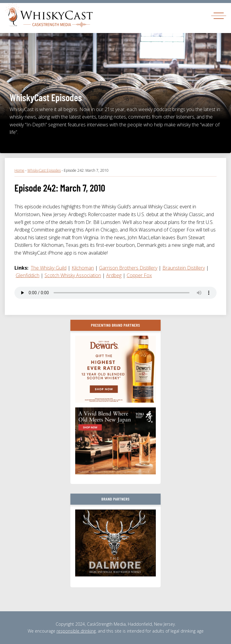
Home (19, 170)
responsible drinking (76, 631)
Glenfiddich (28, 275)
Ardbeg (114, 275)
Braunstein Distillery (184, 268)
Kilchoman (83, 268)
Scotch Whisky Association (73, 275)
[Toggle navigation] (219, 15)
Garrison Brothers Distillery (128, 268)
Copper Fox (139, 275)
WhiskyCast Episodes (44, 170)
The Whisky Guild (49, 268)
